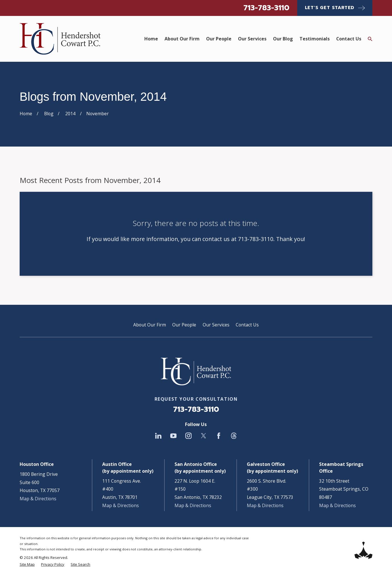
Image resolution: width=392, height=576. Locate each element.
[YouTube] (173, 436)
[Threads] (234, 436)
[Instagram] (188, 436)
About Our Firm (150, 325)
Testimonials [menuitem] (315, 39)
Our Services (216, 325)
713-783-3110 (266, 8)
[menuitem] (27, 565)
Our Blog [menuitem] (283, 39)
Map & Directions (38, 499)
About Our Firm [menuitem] (182, 39)
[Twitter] (204, 436)
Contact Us (247, 325)
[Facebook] (219, 436)
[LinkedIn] (158, 436)
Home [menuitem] (151, 39)
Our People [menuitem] (219, 39)
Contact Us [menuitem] (349, 39)
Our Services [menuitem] (252, 39)
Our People (184, 325)
